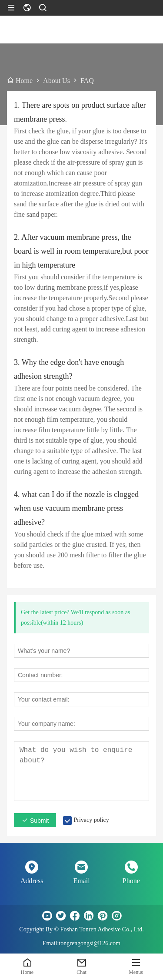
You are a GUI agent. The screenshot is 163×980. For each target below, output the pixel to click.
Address (32, 881)
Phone (131, 881)
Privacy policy (91, 820)
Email (81, 881)
